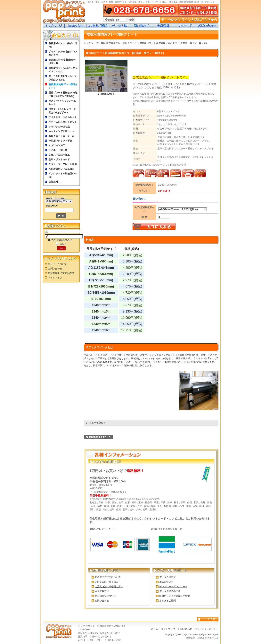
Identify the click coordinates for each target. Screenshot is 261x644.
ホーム (155, 629)
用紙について (166, 582)
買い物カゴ (141, 26)
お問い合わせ (207, 26)
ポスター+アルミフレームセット (62, 103)
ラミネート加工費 (58, 150)
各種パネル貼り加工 (59, 155)
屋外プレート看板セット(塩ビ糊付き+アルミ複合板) (63, 94)
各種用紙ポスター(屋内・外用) (63, 45)
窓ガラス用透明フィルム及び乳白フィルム (63, 78)
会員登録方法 (102, 591)
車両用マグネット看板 (60, 141)
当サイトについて (57, 264)
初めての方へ (76, 26)
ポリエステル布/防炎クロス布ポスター (63, 53)
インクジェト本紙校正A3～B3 (63, 175)
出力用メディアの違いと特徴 (175, 596)
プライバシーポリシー (207, 629)
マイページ (185, 26)
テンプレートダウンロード (173, 587)
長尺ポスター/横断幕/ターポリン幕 (62, 62)
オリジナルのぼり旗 (59, 127)
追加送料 (53, 182)
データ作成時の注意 (170, 591)
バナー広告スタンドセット (63, 122)
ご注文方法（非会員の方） (109, 587)
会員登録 (163, 26)
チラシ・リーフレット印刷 (63, 164)
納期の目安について (105, 596)
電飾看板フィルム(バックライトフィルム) (63, 70)
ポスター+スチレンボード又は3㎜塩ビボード (62, 111)
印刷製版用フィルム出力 (61, 169)
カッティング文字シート (61, 131)
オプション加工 (57, 145)
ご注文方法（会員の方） (108, 582)
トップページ (54, 26)
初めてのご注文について (108, 577)
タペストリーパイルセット (63, 117)
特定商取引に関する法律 (61, 273)
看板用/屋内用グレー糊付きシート (63, 86)
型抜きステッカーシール (61, 136)
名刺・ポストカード (59, 159)
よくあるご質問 (97, 26)
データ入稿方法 (167, 577)
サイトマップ (55, 278)
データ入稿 (119, 26)
